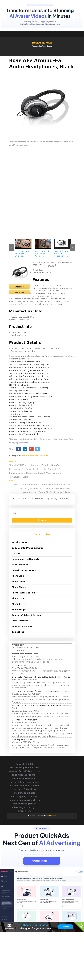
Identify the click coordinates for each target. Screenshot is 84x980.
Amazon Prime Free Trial (20, 405)
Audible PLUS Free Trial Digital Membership (29, 388)
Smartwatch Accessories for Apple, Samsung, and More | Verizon (41, 691)
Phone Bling (18, 576)
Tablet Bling (18, 632)
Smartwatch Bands (22, 626)
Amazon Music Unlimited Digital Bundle (27, 431)
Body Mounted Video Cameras (28, 548)
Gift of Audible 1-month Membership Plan (28, 379)
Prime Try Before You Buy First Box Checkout (30, 425)
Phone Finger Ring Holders (25, 593)
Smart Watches (20, 621)
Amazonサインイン (20, 665)
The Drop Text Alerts (19, 391)
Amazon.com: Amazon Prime (25, 654)
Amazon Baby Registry (20, 399)
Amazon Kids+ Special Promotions (25, 423)
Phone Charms (19, 587)
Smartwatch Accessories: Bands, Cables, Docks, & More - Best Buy (42, 677)
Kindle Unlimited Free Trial (21, 408)
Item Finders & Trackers (24, 570)
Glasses (16, 553)
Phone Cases (19, 582)
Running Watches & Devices (26, 615)
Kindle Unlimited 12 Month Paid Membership (29, 382)
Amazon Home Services (21, 411)
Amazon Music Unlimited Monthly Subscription (31, 428)
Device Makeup (42, 43)
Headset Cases (20, 565)
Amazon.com (18, 645)
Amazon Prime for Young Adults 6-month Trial (31, 396)
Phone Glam (18, 598)
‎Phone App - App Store (22, 740)
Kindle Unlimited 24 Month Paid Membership (30, 368)
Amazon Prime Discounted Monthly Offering (30, 417)
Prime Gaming (16, 414)
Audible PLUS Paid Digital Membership (27, 370)
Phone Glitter (19, 604)
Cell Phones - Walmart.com (25, 720)
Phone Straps (19, 610)
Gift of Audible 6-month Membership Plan (29, 376)
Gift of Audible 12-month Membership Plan (29, 365)
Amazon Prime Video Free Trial (23, 434)
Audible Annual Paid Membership (25, 362)
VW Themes (51, 816)
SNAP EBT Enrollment (19, 385)
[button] (42, 55)
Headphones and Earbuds (35, 456)
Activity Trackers (21, 542)
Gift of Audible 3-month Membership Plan (29, 373)
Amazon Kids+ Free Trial (20, 420)
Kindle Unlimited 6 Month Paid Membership (29, 394)
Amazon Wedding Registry (22, 402)
